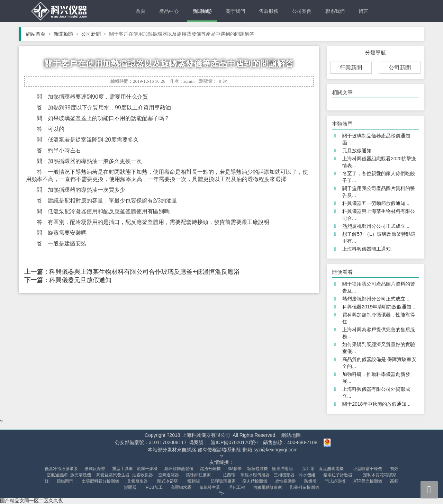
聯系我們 (335, 11)
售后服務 (269, 11)
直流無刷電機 (331, 469)
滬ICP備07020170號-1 (235, 442)
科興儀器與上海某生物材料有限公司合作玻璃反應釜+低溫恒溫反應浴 (144, 272)
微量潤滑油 (282, 469)
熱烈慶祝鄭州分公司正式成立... (376, 226)
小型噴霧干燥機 (368, 469)
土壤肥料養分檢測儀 (100, 481)
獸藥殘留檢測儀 (305, 487)
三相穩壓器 (284, 475)
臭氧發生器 (137, 481)
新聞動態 (202, 11)
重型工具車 (123, 469)
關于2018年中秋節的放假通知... (376, 404)
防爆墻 (310, 481)
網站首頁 (38, 34)
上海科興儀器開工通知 (367, 249)
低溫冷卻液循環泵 (61, 469)
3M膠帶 (235, 469)
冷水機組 (307, 475)
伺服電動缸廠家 (268, 487)
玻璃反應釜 (95, 469)
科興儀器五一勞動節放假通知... (376, 203)
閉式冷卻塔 (168, 481)
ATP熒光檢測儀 (368, 481)
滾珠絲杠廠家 (198, 475)
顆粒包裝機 (257, 469)
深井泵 (308, 469)
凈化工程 (237, 487)
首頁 (141, 11)
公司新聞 (94, 34)
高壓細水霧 (181, 487)
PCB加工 (154, 487)
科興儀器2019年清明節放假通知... (379, 307)
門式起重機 (335, 481)
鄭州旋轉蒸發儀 (179, 469)
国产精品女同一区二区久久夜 (31, 501)
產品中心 (169, 11)
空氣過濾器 (169, 475)
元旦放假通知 (357, 151)
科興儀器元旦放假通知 (80, 280)
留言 (363, 11)
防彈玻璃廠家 (223, 481)
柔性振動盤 (286, 481)
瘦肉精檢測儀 (255, 481)
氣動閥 (193, 481)
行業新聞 (351, 68)
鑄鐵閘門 (65, 481)
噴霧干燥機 (147, 469)
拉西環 (229, 475)
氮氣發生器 (210, 487)
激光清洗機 (81, 475)
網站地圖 (291, 435)
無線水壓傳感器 (255, 475)
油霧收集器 (143, 475)
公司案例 (302, 11)
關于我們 (235, 11)
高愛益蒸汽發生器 (113, 475)
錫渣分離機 (210, 469)
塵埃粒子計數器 (338, 475)
